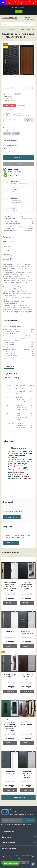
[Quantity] (9, 152)
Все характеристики (26, 218)
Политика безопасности (17, 824)
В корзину (19, 157)
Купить (29, 120)
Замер (13, 208)
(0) (19, 88)
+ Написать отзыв (12, 517)
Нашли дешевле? (9, 110)
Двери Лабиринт (10, 30)
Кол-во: (6, 148)
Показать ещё (18, 798)
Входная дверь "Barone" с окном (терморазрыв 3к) (27, 722)
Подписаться (29, 820)
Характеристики (9, 242)
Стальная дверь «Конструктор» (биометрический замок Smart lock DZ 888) (10, 586)
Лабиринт (17, 94)
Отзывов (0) (7, 255)
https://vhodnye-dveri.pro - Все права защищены (18, 855)
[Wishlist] (26, 88)
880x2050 (7, 133)
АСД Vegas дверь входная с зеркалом (10, 677)
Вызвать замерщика (11, 863)
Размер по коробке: (10, 130)
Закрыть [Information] (19, 12)
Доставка (14, 181)
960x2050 (16, 133)
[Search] (33, 24)
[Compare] (33, 88)
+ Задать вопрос (11, 543)
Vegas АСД (10, 631)
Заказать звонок (29, 20)
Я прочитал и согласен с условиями (17, 825)
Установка (15, 190)
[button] (15, 2)
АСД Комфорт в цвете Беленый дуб (27, 677)
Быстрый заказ (19, 164)
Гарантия (14, 198)
